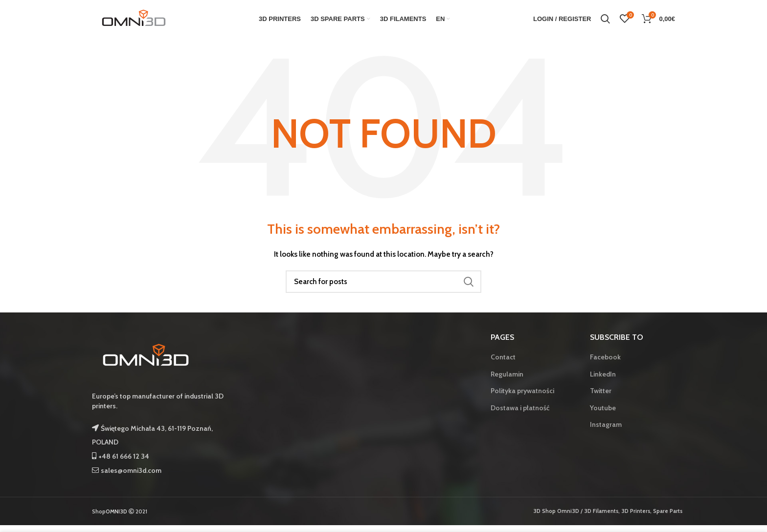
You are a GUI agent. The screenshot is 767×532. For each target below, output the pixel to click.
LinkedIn (603, 380)
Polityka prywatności (522, 397)
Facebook (605, 363)
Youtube (603, 414)
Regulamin (507, 380)
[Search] (383, 288)
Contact (503, 363)
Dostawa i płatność (520, 414)
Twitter (601, 397)
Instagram (606, 431)
